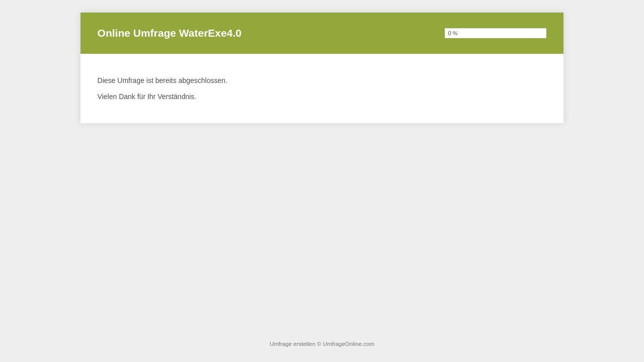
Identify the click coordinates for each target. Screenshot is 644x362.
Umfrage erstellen (293, 344)
